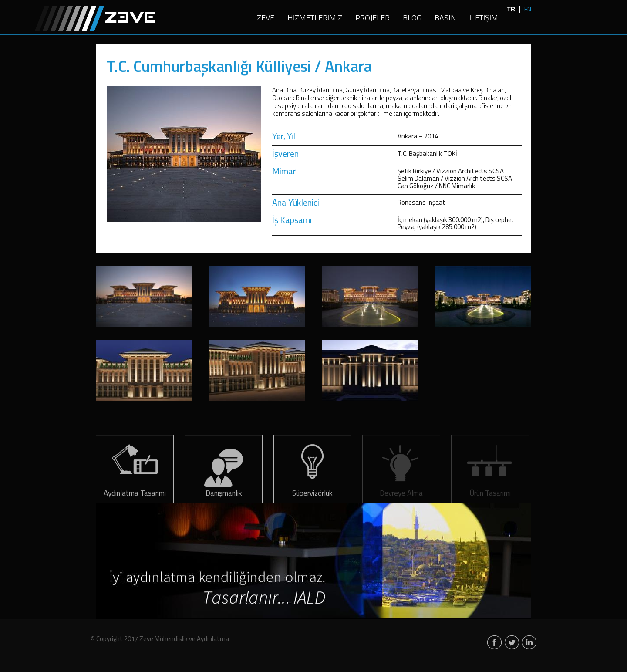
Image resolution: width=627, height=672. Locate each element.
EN (528, 9)
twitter (512, 643)
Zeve (95, 18)
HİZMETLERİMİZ (315, 18)
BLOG (412, 18)
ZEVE (266, 18)
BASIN (445, 18)
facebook (494, 643)
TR (511, 9)
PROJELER (372, 18)
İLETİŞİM (484, 18)
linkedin (529, 643)
